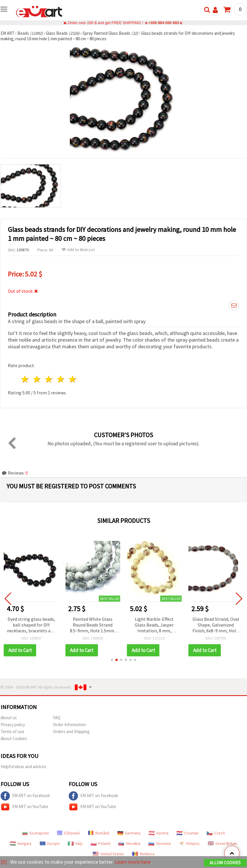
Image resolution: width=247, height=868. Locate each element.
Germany (129, 833)
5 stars (73, 379)
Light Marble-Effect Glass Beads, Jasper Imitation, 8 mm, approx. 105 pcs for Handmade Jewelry (155, 625)
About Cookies (14, 738)
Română (99, 833)
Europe (50, 843)
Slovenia (160, 843)
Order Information (69, 725)
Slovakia (129, 843)
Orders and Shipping (71, 731)
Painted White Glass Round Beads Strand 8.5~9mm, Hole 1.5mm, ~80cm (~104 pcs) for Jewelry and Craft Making (93, 625)
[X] (4, 862)
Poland (100, 843)
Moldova (143, 854)
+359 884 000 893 (164, 23)
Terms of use (12, 731)
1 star (25, 379)
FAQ (57, 718)
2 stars (37, 379)
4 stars (61, 379)
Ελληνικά (68, 833)
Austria (159, 833)
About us (9, 718)
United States (108, 854)
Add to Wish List (78, 250)
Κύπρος (189, 843)
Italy (75, 843)
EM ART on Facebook (25, 796)
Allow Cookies (225, 863)
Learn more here (133, 862)
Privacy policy (13, 725)
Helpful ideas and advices (23, 767)
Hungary (21, 843)
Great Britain (223, 843)
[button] (112, 660)
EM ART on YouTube (24, 807)
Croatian (188, 833)
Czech (216, 833)
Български (35, 833)
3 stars (49, 379)
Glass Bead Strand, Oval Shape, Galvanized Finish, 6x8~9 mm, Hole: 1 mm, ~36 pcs (216, 625)
